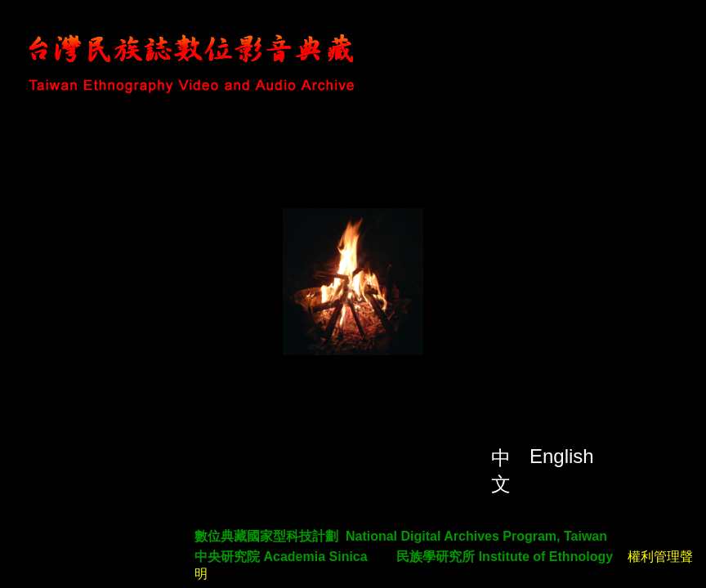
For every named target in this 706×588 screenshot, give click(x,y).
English (562, 456)
